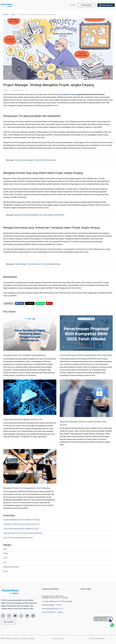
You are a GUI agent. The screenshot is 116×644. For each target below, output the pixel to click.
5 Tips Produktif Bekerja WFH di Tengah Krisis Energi (21, 529)
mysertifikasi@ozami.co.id (52, 609)
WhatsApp (40, 303)
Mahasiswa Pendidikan (11, 567)
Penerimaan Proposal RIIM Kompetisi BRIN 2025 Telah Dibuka (86, 355)
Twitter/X (30, 303)
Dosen (5, 558)
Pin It (49, 303)
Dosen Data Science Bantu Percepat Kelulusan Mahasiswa (23, 533)
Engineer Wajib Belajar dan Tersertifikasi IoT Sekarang (22, 520)
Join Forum (72, 5)
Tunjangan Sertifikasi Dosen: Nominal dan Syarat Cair (21, 524)
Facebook (20, 303)
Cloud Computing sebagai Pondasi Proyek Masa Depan (35, 160)
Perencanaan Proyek (67, 94)
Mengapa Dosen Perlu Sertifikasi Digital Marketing (24, 355)
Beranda (6, 15)
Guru (5, 562)
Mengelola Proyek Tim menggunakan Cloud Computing (27, 488)
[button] (86, 5)
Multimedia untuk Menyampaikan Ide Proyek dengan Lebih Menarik (39, 215)
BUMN (5, 553)
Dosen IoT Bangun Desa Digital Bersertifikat (18, 538)
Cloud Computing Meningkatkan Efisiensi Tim (23, 419)
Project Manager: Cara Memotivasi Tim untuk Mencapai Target (37, 264)
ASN (5, 549)
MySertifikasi (76, 288)
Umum (13, 15)
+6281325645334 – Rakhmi (52, 612)
